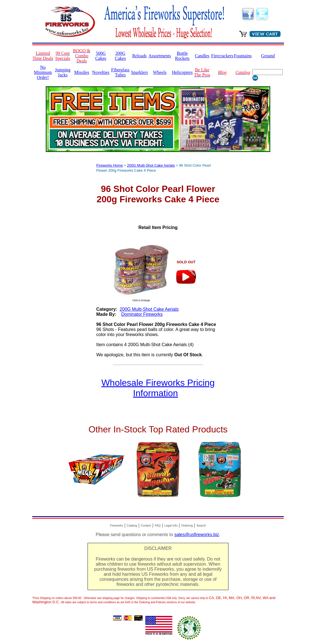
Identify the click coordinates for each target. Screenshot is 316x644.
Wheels (160, 72)
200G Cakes (120, 56)
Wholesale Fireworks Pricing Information (158, 388)
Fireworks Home (110, 165)
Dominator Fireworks (142, 314)
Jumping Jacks (63, 72)
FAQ (158, 525)
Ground (268, 56)
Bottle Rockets (182, 56)
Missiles (82, 72)
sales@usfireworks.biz (197, 535)
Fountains (243, 56)
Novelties (101, 72)
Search (201, 525)
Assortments (160, 56)
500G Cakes (101, 56)
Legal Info (171, 525)
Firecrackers (222, 56)
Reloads (139, 56)
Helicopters (182, 72)
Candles (202, 56)
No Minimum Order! (43, 72)
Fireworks (116, 525)
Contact (146, 525)
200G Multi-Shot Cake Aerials (151, 165)
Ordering (187, 525)
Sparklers (139, 72)
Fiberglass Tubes (120, 72)
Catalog (132, 525)
